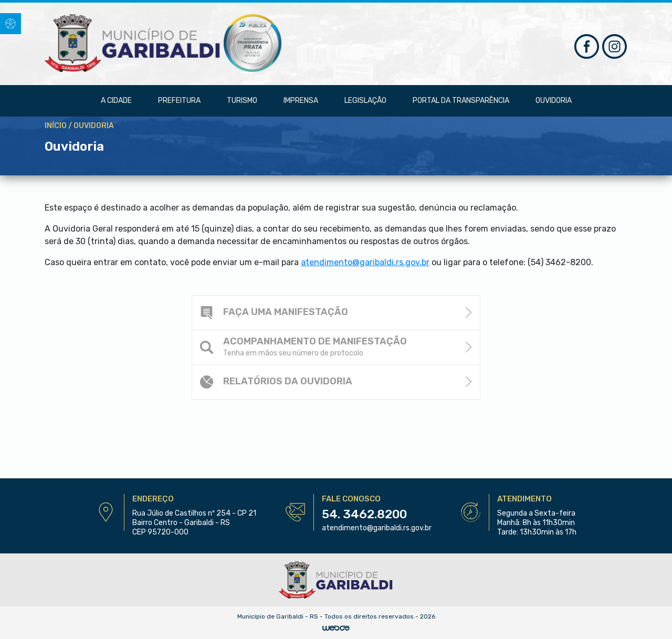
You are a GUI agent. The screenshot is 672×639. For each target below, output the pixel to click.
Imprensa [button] (301, 101)
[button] (10, 24)
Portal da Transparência (461, 101)
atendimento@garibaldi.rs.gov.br (377, 528)
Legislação (365, 101)
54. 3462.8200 (364, 514)
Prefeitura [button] (179, 101)
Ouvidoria (554, 101)
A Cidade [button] (116, 101)
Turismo (242, 101)
